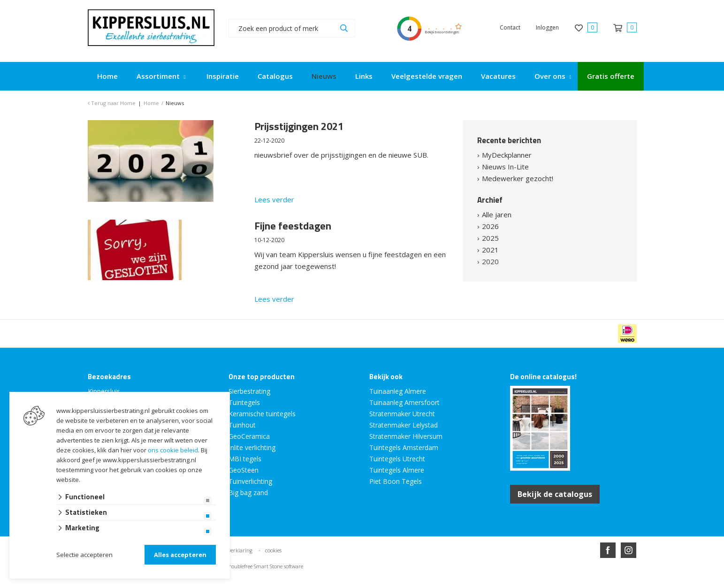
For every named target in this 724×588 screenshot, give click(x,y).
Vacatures (498, 76)
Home (107, 76)
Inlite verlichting (252, 447)
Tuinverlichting (250, 481)
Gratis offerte (611, 76)
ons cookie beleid (173, 450)
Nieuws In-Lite (505, 167)
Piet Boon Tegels (396, 481)
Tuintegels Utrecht (397, 459)
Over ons (550, 76)
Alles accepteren (180, 555)
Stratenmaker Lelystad (404, 425)
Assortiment (158, 76)
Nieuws (324, 76)
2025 (490, 238)
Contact (510, 27)
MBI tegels (245, 459)
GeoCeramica (249, 436)
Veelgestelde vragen (427, 76)
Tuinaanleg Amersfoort (404, 402)
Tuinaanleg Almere (398, 391)
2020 (490, 261)
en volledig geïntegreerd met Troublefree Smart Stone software (231, 566)
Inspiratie (223, 76)
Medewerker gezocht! (518, 178)
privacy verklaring (232, 550)
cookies (273, 550)
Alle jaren (497, 214)
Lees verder (274, 199)
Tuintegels (244, 402)
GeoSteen (244, 470)
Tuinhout (242, 425)
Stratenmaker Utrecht (402, 414)
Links (364, 76)
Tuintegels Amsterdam (404, 447)
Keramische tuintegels (262, 414)
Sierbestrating (249, 391)
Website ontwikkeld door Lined (290, 584)
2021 (490, 250)
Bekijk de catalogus (555, 494)
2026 (490, 226)
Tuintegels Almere (397, 470)
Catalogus (275, 76)
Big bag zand (248, 493)
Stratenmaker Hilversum (406, 436)
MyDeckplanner (507, 155)
